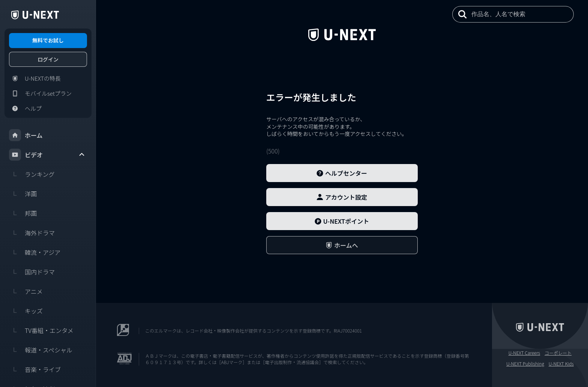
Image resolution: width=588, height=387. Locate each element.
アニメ (26, 291)
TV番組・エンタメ (41, 330)
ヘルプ (25, 108)
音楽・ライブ (35, 369)
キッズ (26, 311)
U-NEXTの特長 (35, 78)
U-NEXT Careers (524, 353)
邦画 (23, 213)
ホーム (26, 135)
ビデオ (47, 155)
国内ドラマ (32, 272)
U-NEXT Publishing (525, 364)
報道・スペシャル (41, 350)
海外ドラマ (32, 233)
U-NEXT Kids (561, 364)
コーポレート (558, 353)
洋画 (23, 194)
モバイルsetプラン (40, 93)
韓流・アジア (35, 252)
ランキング (32, 174)
